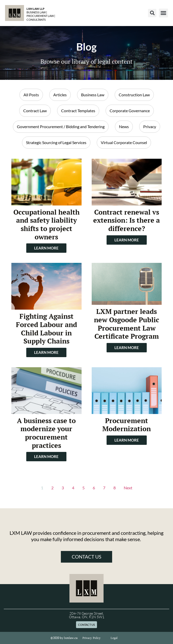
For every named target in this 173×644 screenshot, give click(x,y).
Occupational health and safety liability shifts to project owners (46, 224)
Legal (114, 638)
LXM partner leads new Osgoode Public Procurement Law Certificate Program (127, 324)
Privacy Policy (92, 638)
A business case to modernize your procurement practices (46, 433)
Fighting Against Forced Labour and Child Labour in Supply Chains (46, 329)
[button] (152, 13)
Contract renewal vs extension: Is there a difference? (127, 220)
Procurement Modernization (127, 425)
